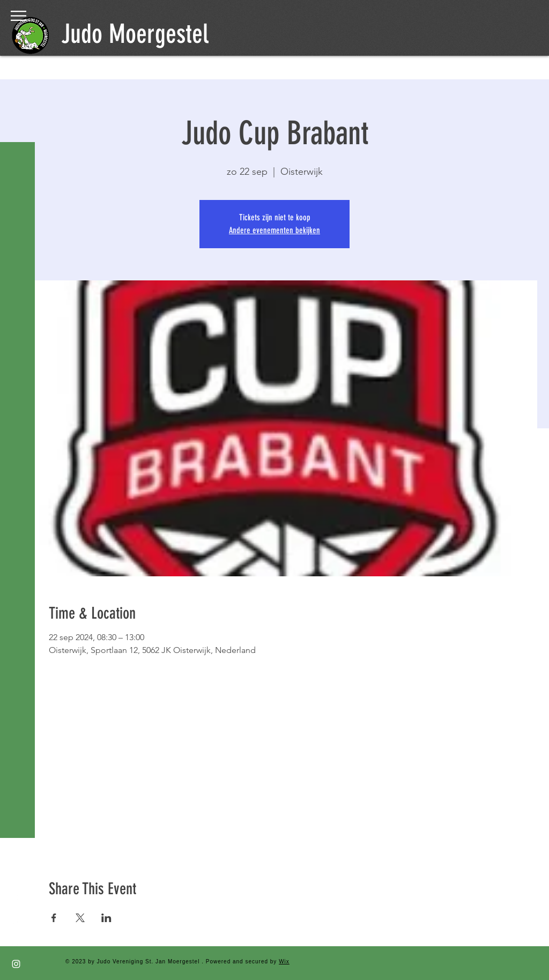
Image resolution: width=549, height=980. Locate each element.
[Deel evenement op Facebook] (54, 918)
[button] (18, 16)
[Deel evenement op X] (80, 918)
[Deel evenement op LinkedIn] (106, 918)
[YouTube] (16, 942)
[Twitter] (16, 921)
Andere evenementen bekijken (274, 230)
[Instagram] (16, 964)
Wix (284, 962)
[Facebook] (16, 900)
